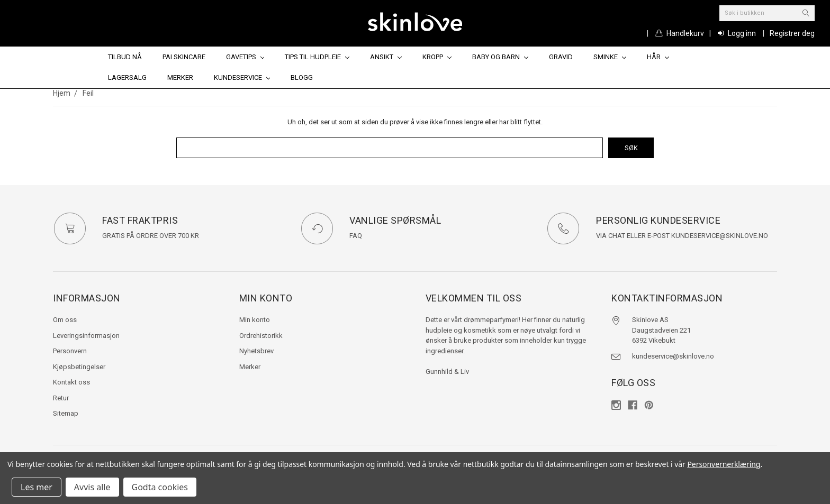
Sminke (610, 57)
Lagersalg (127, 77)
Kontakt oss (71, 382)
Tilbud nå (125, 57)
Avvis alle (92, 487)
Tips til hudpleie (317, 57)
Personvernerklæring (724, 464)
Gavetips (245, 57)
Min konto (255, 320)
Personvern (70, 351)
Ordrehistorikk (261, 335)
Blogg (302, 77)
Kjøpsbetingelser (79, 366)
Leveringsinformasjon (86, 335)
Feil (88, 93)
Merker (180, 77)
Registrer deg (792, 33)
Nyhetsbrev (256, 351)
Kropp (437, 57)
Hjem (62, 93)
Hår (658, 57)
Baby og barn (500, 57)
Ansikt (386, 57)
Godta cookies (160, 487)
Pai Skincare (184, 57)
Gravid (561, 57)
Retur (61, 397)
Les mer (37, 487)
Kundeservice (242, 77)
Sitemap (66, 413)
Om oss (65, 320)
